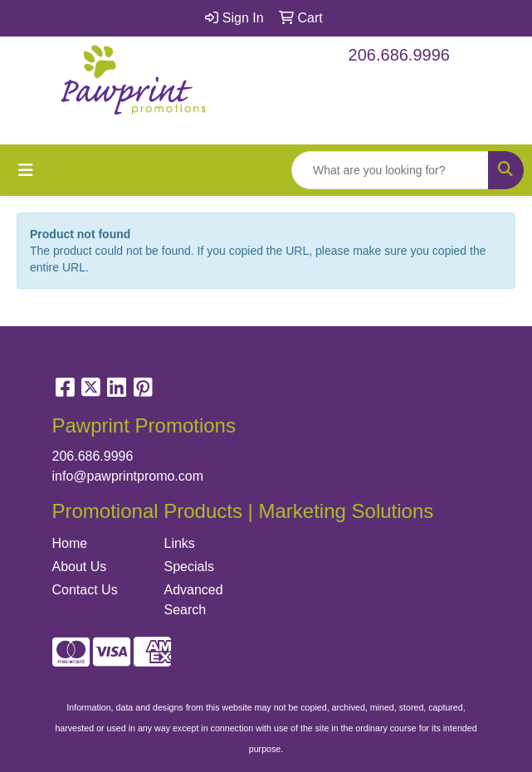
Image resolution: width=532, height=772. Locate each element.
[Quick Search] (390, 170)
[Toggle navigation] (26, 170)
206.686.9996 (399, 55)
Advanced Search (194, 600)
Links (180, 543)
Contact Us (85, 590)
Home (70, 543)
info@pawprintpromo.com (128, 476)
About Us (80, 567)
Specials (189, 567)
